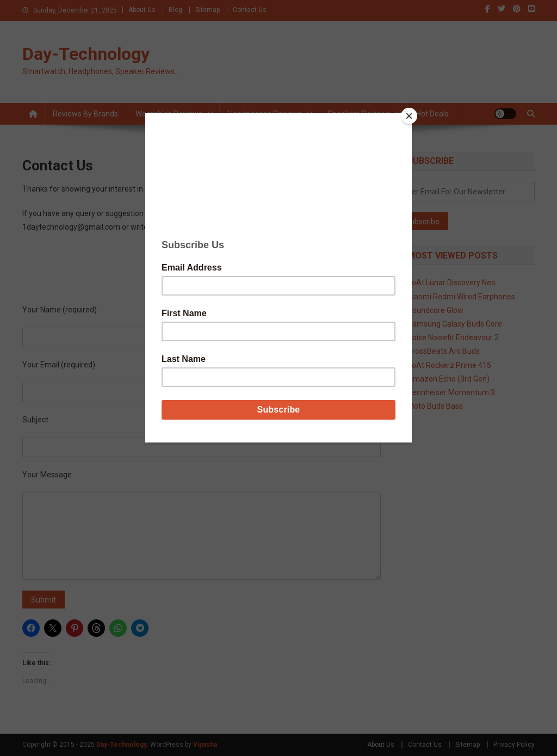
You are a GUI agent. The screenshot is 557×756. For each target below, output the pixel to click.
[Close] (409, 116)
